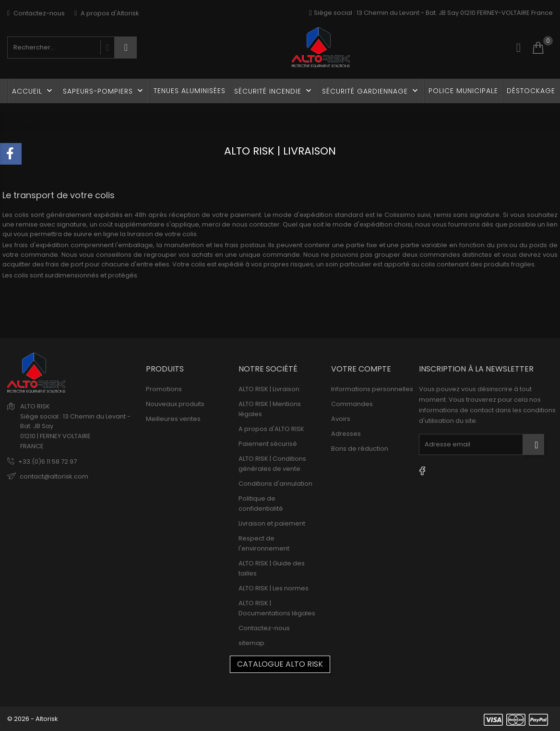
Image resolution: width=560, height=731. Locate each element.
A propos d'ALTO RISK (271, 429)
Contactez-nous (36, 13)
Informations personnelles (372, 389)
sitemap (251, 643)
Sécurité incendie (274, 91)
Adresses (346, 434)
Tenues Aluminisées (190, 91)
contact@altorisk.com (54, 476)
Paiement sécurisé (268, 444)
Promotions (164, 389)
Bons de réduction (360, 449)
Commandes (352, 404)
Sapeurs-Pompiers (104, 91)
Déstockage (531, 91)
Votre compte (361, 369)
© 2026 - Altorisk (33, 719)
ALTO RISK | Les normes (274, 588)
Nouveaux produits (175, 404)
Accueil (33, 91)
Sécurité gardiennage (371, 91)
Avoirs (341, 419)
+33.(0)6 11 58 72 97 (48, 461)
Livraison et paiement (272, 523)
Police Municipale (463, 91)
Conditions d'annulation (275, 484)
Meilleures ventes (173, 419)
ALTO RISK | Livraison (269, 389)
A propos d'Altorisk (107, 13)
